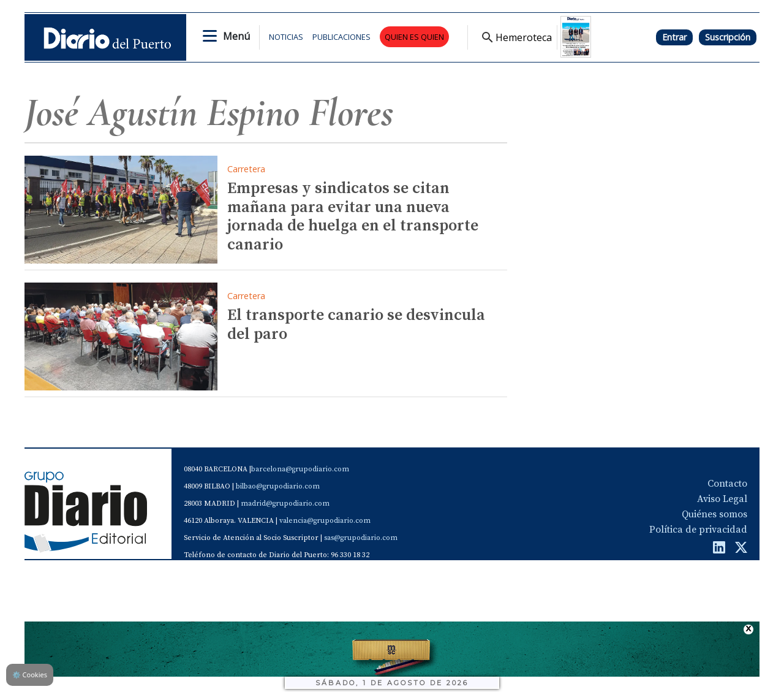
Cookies (30, 675)
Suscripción (728, 37)
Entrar (674, 37)
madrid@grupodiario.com (285, 504)
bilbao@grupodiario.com (278, 486)
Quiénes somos (714, 514)
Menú (236, 36)
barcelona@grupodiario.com (300, 469)
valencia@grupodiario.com (325, 521)
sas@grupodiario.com (361, 538)
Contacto (727, 484)
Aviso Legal (722, 499)
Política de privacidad (698, 530)
